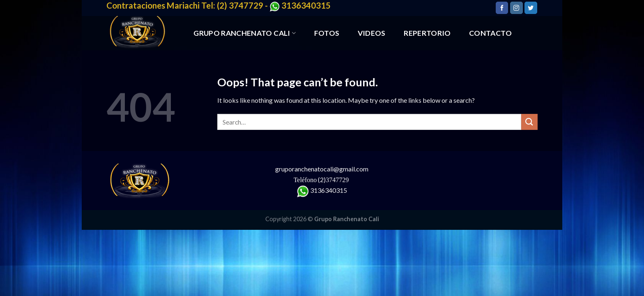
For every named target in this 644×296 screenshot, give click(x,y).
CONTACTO (490, 33)
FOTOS (327, 33)
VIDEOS (372, 33)
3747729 (338, 180)
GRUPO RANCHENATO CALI (245, 33)
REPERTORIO (427, 33)
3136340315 (329, 190)
